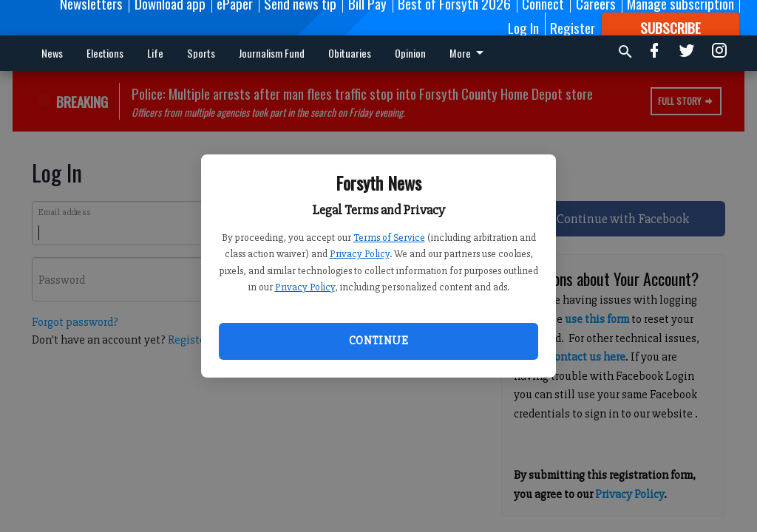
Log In (523, 27)
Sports (201, 53)
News (52, 53)
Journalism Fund (272, 53)
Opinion (410, 53)
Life (155, 53)
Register (573, 27)
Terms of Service (389, 238)
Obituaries (350, 53)
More (469, 53)
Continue (378, 341)
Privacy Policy (360, 254)
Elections (105, 53)
